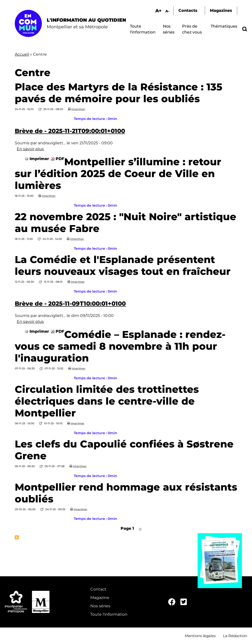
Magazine (100, 598)
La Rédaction (235, 636)
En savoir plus (30, 149)
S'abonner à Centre (17, 537)
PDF (60, 159)
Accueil (22, 54)
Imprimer (78, 109)
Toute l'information (109, 614)
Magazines (221, 10)
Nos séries (100, 606)
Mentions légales (200, 636)
